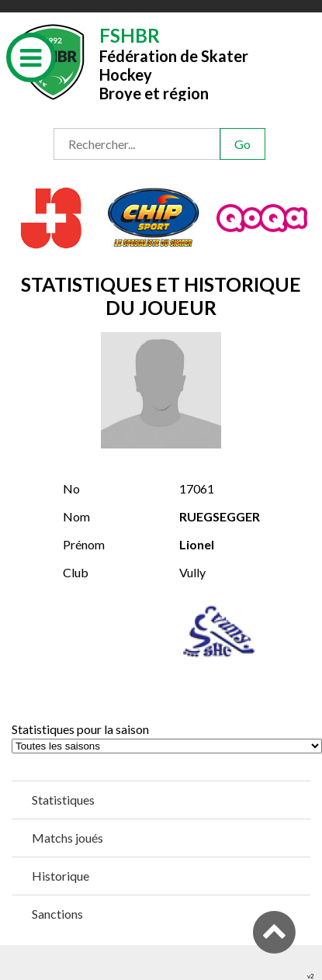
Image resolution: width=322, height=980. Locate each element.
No (71, 488)
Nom (76, 516)
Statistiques (63, 800)
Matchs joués (68, 838)
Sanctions (57, 914)
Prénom (84, 544)
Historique (61, 876)
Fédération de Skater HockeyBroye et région (174, 62)
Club (76, 572)
